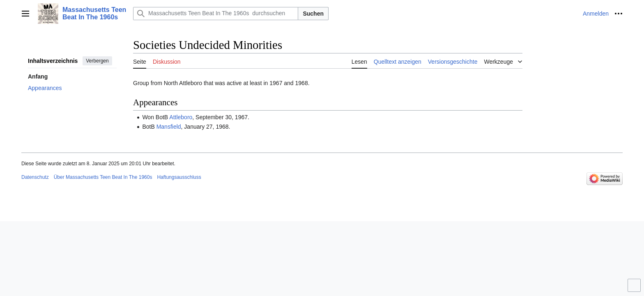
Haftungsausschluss (179, 177)
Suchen (313, 14)
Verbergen (97, 61)
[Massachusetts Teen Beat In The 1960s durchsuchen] (216, 14)
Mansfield (169, 127)
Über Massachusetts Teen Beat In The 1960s (103, 177)
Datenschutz (35, 177)
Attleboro (181, 117)
